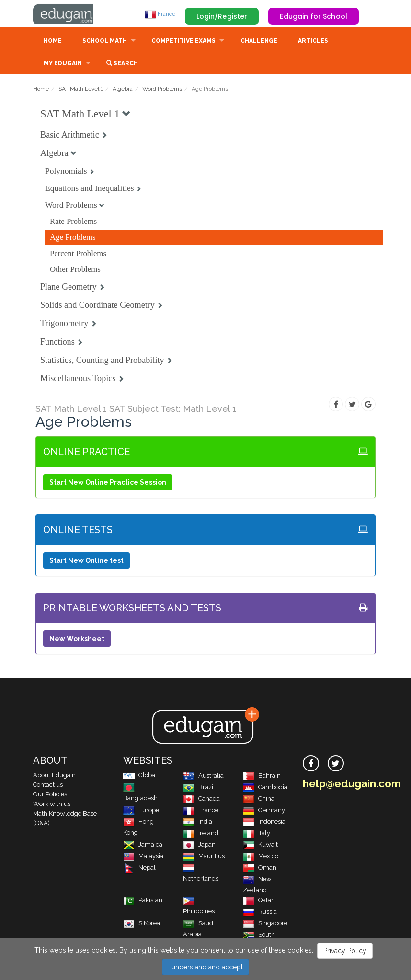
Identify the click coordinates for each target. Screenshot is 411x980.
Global (140, 776)
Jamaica (143, 846)
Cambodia (265, 788)
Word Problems (162, 90)
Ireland (201, 834)
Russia (260, 913)
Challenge (259, 42)
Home (53, 42)
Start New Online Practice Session (108, 483)
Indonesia (264, 822)
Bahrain (262, 776)
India (198, 822)
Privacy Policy (345, 951)
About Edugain (54, 776)
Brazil (199, 788)
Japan (199, 846)
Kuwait (260, 846)
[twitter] (336, 764)
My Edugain (63, 64)
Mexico (261, 857)
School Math (105, 42)
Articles (313, 42)
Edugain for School (314, 16)
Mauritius (204, 857)
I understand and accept (205, 967)
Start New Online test (86, 561)
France (160, 14)
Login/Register (222, 16)
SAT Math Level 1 (81, 90)
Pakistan (143, 901)
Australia (203, 776)
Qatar (258, 901)
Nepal (139, 869)
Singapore (265, 924)
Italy (257, 834)
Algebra (123, 90)
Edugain (69, 14)
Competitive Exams (183, 42)
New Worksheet (77, 640)
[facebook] (311, 764)
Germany (264, 811)
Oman (260, 869)
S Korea (142, 924)
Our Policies (50, 795)
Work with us (52, 805)
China (259, 799)
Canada (201, 799)
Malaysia (143, 857)
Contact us (48, 786)
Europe (141, 811)
